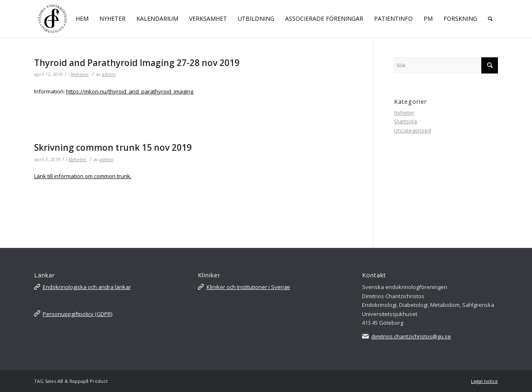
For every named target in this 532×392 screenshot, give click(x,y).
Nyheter (80, 74)
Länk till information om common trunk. (83, 176)
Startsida (405, 121)
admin (109, 74)
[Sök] (490, 19)
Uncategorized (413, 130)
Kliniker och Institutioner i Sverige (248, 287)
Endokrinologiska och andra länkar (87, 287)
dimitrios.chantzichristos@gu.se (411, 336)
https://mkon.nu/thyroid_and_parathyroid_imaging (130, 91)
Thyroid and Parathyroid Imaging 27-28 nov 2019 (137, 63)
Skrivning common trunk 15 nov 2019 (113, 147)
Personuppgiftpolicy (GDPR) (78, 314)
